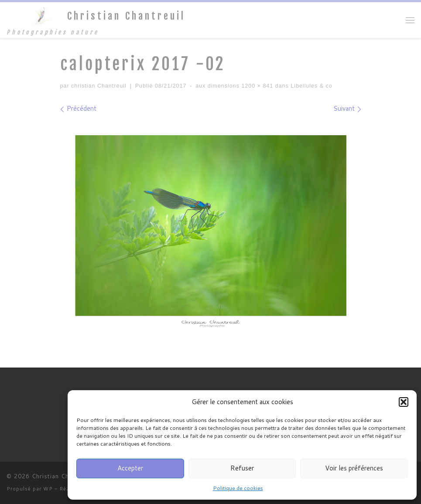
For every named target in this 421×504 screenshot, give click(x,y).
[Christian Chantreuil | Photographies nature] (35, 15)
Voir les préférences (354, 468)
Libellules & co (311, 86)
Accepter (130, 468)
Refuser (242, 468)
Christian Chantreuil (62, 476)
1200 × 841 (256, 86)
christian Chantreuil (99, 86)
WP (48, 489)
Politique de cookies (238, 488)
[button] (404, 402)
